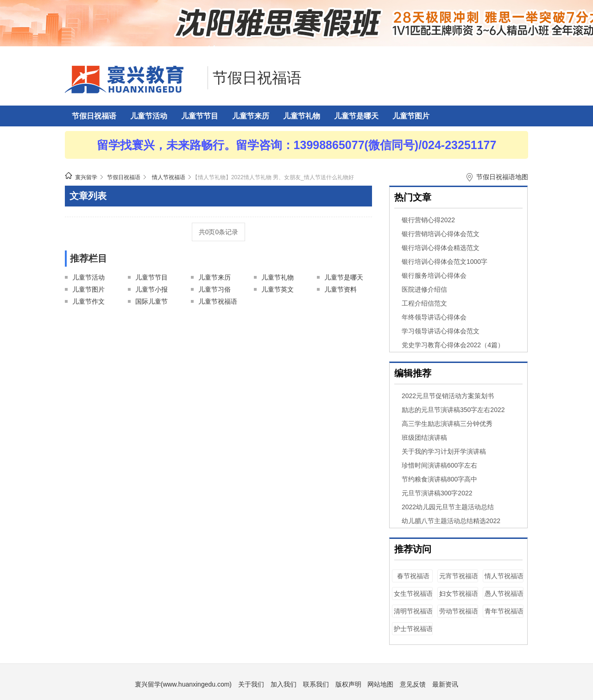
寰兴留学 (86, 177)
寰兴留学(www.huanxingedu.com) (183, 684)
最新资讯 (445, 684)
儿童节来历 (251, 116)
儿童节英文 (278, 289)
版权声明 (348, 684)
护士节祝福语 (413, 629)
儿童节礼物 (302, 116)
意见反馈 (413, 684)
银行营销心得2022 (428, 220)
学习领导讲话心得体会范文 (441, 331)
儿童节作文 (88, 301)
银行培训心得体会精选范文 (441, 248)
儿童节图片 (411, 116)
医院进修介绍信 (424, 289)
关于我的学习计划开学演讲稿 (444, 451)
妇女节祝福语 (459, 594)
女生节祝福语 (413, 594)
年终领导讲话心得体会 (434, 317)
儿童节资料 (341, 289)
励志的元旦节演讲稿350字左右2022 (453, 410)
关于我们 (251, 684)
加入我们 (284, 684)
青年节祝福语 (504, 611)
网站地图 (380, 684)
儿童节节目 (200, 116)
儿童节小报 (151, 289)
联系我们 (316, 684)
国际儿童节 (151, 301)
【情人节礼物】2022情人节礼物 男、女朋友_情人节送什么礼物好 (273, 177)
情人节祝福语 (169, 177)
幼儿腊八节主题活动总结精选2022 (451, 521)
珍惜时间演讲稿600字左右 (439, 465)
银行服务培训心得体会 (434, 275)
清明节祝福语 (413, 611)
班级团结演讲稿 (424, 437)
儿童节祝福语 (218, 301)
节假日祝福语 (257, 78)
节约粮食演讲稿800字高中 (439, 479)
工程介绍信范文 (424, 303)
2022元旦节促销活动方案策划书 (448, 396)
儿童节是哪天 (356, 116)
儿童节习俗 (214, 289)
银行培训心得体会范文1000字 (445, 262)
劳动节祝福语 (459, 611)
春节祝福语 (413, 576)
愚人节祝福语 (504, 594)
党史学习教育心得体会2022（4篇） (453, 345)
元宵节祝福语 (459, 576)
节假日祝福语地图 (502, 177)
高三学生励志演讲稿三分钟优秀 (447, 424)
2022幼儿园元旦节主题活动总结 (448, 507)
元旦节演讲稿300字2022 (437, 493)
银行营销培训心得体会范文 (441, 234)
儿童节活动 (149, 116)
